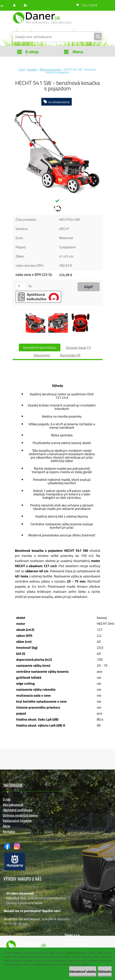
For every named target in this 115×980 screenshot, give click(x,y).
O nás (7, 799)
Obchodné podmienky (18, 810)
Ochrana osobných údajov (20, 815)
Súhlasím (105, 971)
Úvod (22, 69)
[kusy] (21, 286)
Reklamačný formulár (17, 821)
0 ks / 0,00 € (90, 5)
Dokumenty (42, 355)
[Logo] (42, 21)
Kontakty (9, 832)
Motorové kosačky (50, 69)
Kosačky (32, 69)
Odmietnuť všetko (83, 971)
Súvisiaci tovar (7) (78, 347)
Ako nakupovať (13, 805)
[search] (98, 37)
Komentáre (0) (70, 355)
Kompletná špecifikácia (40, 347)
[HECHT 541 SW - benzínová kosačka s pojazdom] (58, 109)
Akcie (6, 826)
